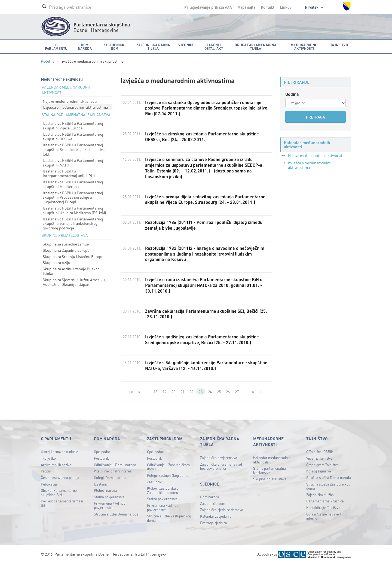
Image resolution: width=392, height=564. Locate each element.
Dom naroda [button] (85, 47)
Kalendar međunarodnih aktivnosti (272, 460)
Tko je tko (48, 458)
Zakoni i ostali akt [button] (214, 47)
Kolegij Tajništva (319, 471)
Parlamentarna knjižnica (325, 501)
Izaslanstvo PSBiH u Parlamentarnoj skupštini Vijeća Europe (73, 125)
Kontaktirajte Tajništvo (323, 507)
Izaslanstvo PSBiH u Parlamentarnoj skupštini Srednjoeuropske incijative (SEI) (74, 149)
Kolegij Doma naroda (110, 477)
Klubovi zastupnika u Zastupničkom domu (163, 490)
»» (262, 392)
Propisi (46, 471)
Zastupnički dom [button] (114, 47)
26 (228, 392)
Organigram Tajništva (322, 465)
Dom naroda (210, 497)
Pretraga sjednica (214, 523)
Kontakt (268, 7)
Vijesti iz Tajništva (319, 458)
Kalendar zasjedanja (216, 516)
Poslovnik (101, 458)
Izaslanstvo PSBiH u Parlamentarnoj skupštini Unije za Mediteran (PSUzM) (74, 210)
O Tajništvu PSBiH (320, 452)
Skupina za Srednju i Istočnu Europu (73, 256)
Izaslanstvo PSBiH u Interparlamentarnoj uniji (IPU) (69, 173)
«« (131, 392)
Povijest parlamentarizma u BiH (62, 503)
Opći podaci (103, 452)
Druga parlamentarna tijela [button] (255, 47)
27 (237, 392)
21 (182, 392)
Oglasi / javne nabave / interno (324, 516)
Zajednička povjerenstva (219, 458)
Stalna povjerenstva (109, 497)
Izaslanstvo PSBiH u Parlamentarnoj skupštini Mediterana (73, 184)
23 (201, 392)
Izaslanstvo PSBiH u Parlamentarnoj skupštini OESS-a (73, 136)
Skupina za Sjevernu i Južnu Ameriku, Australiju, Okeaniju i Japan (74, 282)
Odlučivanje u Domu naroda (115, 465)
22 (191, 392)
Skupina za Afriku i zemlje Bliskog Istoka (71, 271)
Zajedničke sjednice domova (222, 510)
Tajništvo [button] (339, 45)
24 (210, 392)
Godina (292, 94)
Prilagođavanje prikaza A (208, 7)
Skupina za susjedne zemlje (66, 244)
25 (219, 392)
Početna (48, 61)
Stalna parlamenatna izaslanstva (269, 470)
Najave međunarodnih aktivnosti (70, 101)
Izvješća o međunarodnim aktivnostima (75, 107)
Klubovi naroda (105, 490)
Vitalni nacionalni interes (113, 471)
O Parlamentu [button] (56, 47)
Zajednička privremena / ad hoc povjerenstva (221, 466)
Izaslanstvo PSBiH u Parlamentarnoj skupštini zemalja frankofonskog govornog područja (73, 223)
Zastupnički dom (213, 503)
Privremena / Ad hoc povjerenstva (110, 505)
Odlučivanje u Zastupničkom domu (168, 467)
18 (155, 392)
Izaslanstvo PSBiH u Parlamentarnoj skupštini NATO (73, 163)
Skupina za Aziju (56, 262)
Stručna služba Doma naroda (116, 514)
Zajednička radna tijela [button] (153, 47)
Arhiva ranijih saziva (56, 465)
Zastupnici (155, 482)
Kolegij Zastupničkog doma (168, 475)
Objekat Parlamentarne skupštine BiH (59, 492)
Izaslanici (101, 484)
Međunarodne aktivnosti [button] (304, 47)
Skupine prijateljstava (270, 479)
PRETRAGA (316, 117)
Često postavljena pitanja (60, 477)
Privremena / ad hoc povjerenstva (163, 507)
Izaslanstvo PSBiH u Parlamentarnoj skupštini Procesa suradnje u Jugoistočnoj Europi (73, 197)
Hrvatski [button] (314, 7)
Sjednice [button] (186, 45)
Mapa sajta (246, 7)
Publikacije (49, 484)
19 (164, 392)
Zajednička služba (320, 495)
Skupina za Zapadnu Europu (66, 250)
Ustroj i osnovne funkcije (59, 452)
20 (173, 392)
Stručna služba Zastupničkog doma (169, 518)
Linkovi (286, 7)
